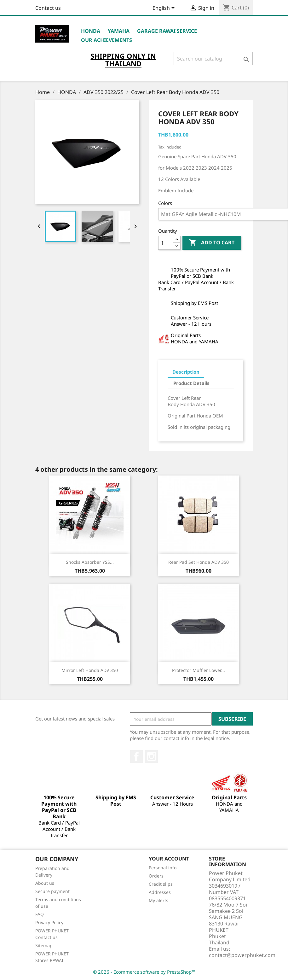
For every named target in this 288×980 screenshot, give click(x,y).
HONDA (91, 31)
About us (45, 883)
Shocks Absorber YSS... (90, 562)
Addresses (160, 892)
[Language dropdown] (165, 9)
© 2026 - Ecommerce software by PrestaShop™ (144, 972)
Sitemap (44, 945)
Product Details (191, 383)
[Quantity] (166, 243)
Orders (156, 876)
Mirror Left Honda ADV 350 (90, 670)
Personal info (163, 868)
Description (186, 372)
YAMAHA (119, 31)
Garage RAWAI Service (167, 31)
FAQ (40, 914)
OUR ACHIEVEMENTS (107, 40)
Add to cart (212, 243)
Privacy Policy (49, 922)
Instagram (152, 756)
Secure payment (52, 891)
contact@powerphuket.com (242, 955)
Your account (169, 859)
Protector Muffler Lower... (199, 670)
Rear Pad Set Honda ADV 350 (199, 562)
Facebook (136, 756)
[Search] (213, 59)
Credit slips (161, 884)
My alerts (158, 900)
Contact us (48, 8)
